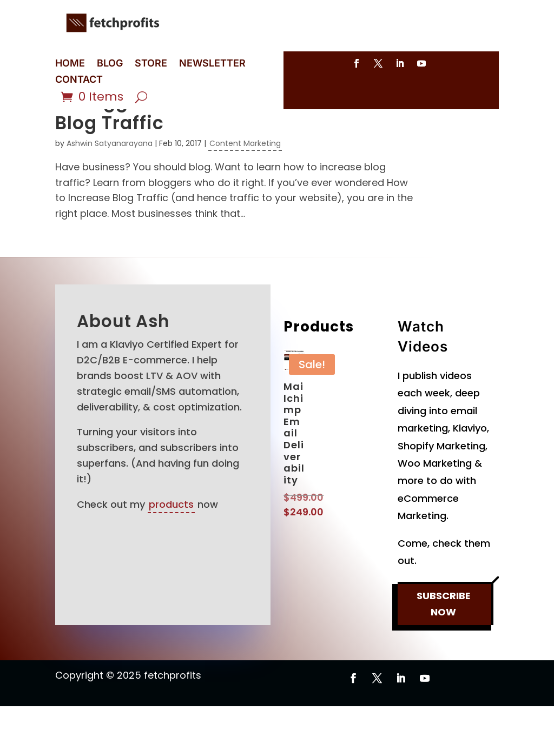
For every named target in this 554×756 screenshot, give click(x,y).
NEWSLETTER (212, 64)
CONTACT (79, 80)
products (171, 554)
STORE (151, 64)
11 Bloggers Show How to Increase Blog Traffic (214, 162)
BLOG (110, 64)
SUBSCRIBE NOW (443, 658)
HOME (70, 64)
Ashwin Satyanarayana (110, 193)
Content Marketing (245, 193)
